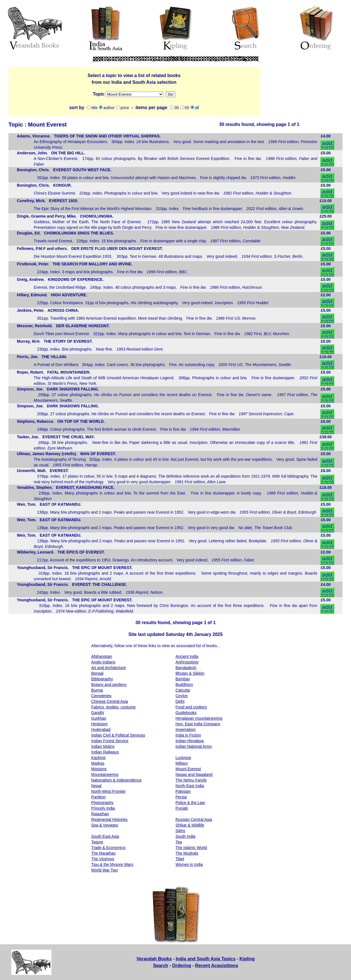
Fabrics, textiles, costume (114, 707)
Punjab (182, 808)
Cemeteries (101, 696)
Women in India (189, 864)
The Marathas (103, 853)
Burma (97, 690)
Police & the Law (190, 803)
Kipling (247, 959)
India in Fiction (188, 735)
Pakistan (183, 791)
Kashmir (98, 758)
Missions (134, 94)
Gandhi (98, 713)
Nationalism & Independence (116, 780)
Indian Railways (105, 752)
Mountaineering (105, 774)
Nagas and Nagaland (194, 774)
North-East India (190, 786)
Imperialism (185, 730)
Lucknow (183, 758)
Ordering (182, 966)
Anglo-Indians (103, 662)
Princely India (103, 808)
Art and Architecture (109, 668)
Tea (179, 842)
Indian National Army (193, 746)
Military (182, 763)
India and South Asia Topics (205, 959)
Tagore (97, 842)
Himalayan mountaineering (199, 718)
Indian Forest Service (110, 741)
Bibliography (102, 679)
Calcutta (183, 690)
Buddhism (184, 685)
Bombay (183, 679)
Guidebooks (186, 713)
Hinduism (99, 724)
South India (185, 836)
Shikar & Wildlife (190, 825)
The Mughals (187, 853)
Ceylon (182, 696)
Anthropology (187, 662)
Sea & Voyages (105, 825)
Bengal (98, 673)
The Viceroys (103, 859)
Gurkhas (99, 718)
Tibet (180, 859)
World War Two (105, 870)
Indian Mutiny (103, 746)
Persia (181, 797)
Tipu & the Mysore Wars (112, 864)
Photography (102, 803)
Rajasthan (100, 814)
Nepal (97, 786)
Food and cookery (191, 707)
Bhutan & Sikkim (190, 673)
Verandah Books (154, 959)
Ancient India (187, 656)
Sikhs (180, 831)
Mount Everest (188, 769)
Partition (98, 797)
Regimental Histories (109, 819)
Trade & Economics (108, 848)
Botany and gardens (109, 685)
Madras (98, 763)
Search (161, 966)
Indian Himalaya (189, 741)
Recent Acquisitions (217, 966)
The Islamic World (191, 848)
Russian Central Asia (194, 819)
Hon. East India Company (198, 724)
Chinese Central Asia (110, 701)
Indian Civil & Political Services (118, 735)
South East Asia (105, 836)
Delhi (180, 701)
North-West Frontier (109, 791)
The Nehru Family (191, 780)
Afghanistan (102, 656)
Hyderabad (101, 730)
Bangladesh (186, 668)
